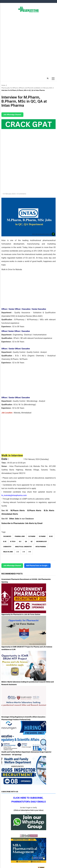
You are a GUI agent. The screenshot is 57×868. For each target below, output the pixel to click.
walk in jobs (8, 552)
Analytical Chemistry (23, 547)
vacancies (7, 536)
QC (32, 542)
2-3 (18, 552)
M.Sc (51, 536)
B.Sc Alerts (49, 510)
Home (3, 85)
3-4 (24, 552)
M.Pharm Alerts (18, 510)
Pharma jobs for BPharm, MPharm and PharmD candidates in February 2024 (27, 88)
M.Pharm (32, 536)
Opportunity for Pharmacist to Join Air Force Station (21, 614)
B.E (20, 542)
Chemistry (7, 547)
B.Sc (5, 542)
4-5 (30, 552)
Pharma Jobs (20, 536)
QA (26, 542)
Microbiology (42, 542)
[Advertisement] (28, 44)
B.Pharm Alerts (34, 510)
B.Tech (13, 542)
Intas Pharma (41, 547)
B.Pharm (42, 536)
